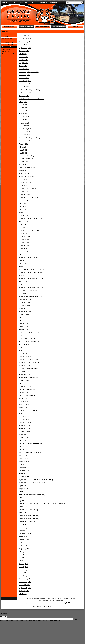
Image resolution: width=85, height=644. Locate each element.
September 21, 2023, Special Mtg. (29, 138)
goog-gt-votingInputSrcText (28, 620)
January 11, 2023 (24, 179)
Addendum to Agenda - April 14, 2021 (31, 272)
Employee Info (43, 2)
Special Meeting (33, 510)
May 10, (22, 510)
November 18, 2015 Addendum (29, 579)
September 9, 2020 (25, 311)
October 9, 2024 (24, 87)
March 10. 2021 (24, 281)
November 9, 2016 (25, 537)
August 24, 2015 (24, 591)
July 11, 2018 (23, 441)
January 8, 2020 (24, 353)
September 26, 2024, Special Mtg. (29, 90)
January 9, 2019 (24, 420)
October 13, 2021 (24, 242)
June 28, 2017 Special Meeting (28, 504)
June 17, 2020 (23, 326)
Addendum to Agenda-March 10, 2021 (31, 278)
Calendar (5, 2)
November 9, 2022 (25, 185)
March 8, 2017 (23, 525)
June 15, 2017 (23, 507)
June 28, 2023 (23, 150)
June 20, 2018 (23, 450)
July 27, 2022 (23, 203)
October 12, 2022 (24, 191)
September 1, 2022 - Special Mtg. (29, 197)
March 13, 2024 (24, 117)
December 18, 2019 (25, 356)
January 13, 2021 (24, 293)
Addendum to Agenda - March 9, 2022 (31, 218)
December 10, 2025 (25, 39)
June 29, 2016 (23, 555)
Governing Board (23, 2)
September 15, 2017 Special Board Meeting (32, 483)
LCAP (31, 2)
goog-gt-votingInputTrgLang (14, 620)
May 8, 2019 (23, 399)
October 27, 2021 (24, 239)
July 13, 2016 (23, 552)
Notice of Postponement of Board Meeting (32, 495)
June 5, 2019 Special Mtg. (27, 396)
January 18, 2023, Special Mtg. (26, 176)
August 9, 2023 (24, 144)
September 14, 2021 (25, 245)
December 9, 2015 (25, 576)
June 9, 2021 (23, 263)
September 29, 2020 (25, 308)
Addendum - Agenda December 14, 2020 (32, 296)
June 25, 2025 (23, 57)
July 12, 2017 (23, 498)
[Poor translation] (5, 617)
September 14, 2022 (25, 194)
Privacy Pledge (53, 603)
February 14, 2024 (25, 123)
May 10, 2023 (23, 162)
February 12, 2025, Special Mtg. (29, 72)
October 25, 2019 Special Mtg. (28, 368)
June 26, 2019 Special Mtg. (27, 390)
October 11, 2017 (24, 477)
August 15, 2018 (24, 438)
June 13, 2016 (23, 558)
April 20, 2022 (23, 215)
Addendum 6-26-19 (25, 386)
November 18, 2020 (25, 302)
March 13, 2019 (24, 408)
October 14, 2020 (24, 305)
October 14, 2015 (24, 585)
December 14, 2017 (25, 471)
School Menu (13, 2)
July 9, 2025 (23, 54)
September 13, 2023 (25, 141)
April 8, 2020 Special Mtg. (27, 338)
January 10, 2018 (24, 468)
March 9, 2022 (23, 221)
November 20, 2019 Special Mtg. (29, 362)
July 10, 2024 (23, 102)
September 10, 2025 (25, 48)
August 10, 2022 (24, 200)
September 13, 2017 (25, 486)
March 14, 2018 (24, 462)
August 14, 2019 (24, 381)
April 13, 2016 (23, 564)
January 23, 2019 (24, 417)
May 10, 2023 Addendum (27, 159)
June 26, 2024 (23, 105)
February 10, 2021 (25, 284)
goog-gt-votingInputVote (54, 620)
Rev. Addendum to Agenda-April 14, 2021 (32, 269)
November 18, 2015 (25, 582)
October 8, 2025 (24, 45)
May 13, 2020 (23, 329)
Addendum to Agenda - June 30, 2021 (31, 257)
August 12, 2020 (24, 314)
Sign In (16, 603)
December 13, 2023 (25, 129)
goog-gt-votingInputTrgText (41, 620)
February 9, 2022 (24, 224)
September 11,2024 (25, 93)
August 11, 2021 (24, 251)
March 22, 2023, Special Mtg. (27, 168)
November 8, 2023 (25, 132)
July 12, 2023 (23, 147)
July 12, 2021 (23, 254)
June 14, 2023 (23, 153)
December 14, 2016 (25, 534)
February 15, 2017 (25, 528)
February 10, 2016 (25, 570)
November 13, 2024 (25, 84)
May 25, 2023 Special (25, 156)
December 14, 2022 (25, 182)
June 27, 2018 (23, 447)
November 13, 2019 (25, 365)
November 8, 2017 (25, 474)
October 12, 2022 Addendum (28, 188)
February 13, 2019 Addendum (28, 411)
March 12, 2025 (24, 69)
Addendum (32, 522)
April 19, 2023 (23, 165)
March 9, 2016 (23, 567)
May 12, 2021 (23, 266)
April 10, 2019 (23, 402)
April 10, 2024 (23, 114)
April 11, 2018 (23, 459)
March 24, (22, 516)
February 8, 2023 (24, 174)
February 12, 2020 (25, 351)
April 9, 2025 (23, 66)
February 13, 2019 (25, 414)
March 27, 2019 (24, 405)
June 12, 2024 (23, 108)
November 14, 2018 (25, 429)
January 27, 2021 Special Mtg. (28, 290)
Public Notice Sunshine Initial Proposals (31, 99)
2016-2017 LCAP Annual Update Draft (52, 504)
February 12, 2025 (25, 75)
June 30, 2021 (23, 260)
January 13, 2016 (24, 573)
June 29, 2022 (23, 206)
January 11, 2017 (24, 531)
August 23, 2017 (24, 489)
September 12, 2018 (25, 435)
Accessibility (44, 603)
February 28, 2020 (25, 347)
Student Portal (53, 2)
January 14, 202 (24, 36)
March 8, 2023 (23, 171)
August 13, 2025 (24, 51)
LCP (36, 2)
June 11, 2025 (23, 60)
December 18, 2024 (25, 81)
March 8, (22, 522)
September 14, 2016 (25, 543)
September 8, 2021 (25, 248)
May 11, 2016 (23, 561)
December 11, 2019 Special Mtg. (29, 359)
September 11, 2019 (25, 375)
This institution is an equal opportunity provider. (43, 606)
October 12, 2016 (24, 540)
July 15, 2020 (23, 320)
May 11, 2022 (23, 212)
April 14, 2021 (23, 275)
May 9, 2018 (23, 456)
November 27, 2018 (25, 426)
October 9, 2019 (24, 372)
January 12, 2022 (24, 227)
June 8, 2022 (23, 209)
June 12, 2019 (23, 393)
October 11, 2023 (24, 135)
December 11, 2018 (25, 423)
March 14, (22, 519)
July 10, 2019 (23, 383)
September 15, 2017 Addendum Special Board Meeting (36, 480)
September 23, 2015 (25, 588)
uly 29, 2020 (23, 317)
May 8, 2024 (23, 111)
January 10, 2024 (24, 126)
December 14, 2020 (25, 299)
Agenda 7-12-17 (24, 501)
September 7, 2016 (25, 546)
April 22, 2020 (23, 335)
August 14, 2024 (24, 96)
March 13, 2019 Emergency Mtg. (29, 341)
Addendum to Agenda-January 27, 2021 (31, 287)
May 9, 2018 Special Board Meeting (30, 453)
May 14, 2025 (23, 63)
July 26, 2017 (23, 492)
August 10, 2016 (24, 549)
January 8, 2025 (24, 78)
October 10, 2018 (24, 432)
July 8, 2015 (23, 594)
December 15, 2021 (25, 233)
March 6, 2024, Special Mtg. (28, 120)
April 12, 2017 (23, 513)
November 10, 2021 (25, 236)
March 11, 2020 (24, 344)
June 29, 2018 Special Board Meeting (31, 444)
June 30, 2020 (23, 323)
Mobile (60, 603)
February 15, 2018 (25, 465)
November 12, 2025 (25, 42)
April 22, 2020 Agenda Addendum (30, 332)
